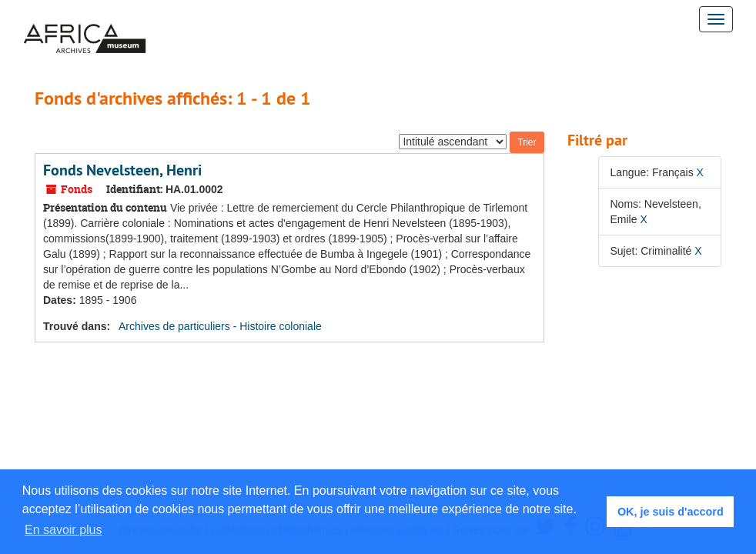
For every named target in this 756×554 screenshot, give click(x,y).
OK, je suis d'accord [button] (671, 512)
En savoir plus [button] (64, 530)
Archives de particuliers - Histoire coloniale (220, 326)
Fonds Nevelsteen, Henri (122, 170)
